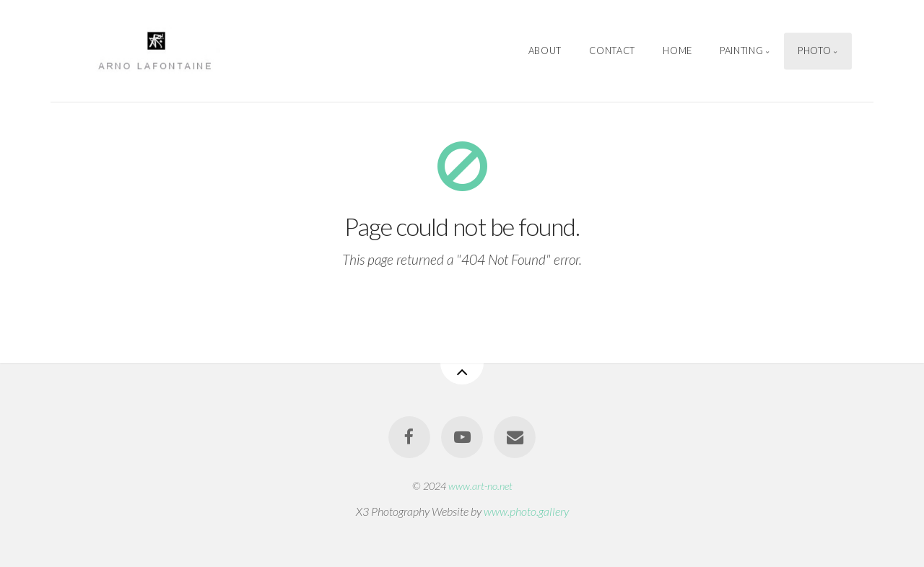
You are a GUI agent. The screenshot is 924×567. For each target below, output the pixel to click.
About (545, 50)
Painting (741, 50)
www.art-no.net (480, 486)
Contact (612, 50)
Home (677, 50)
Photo (814, 50)
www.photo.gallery (526, 511)
